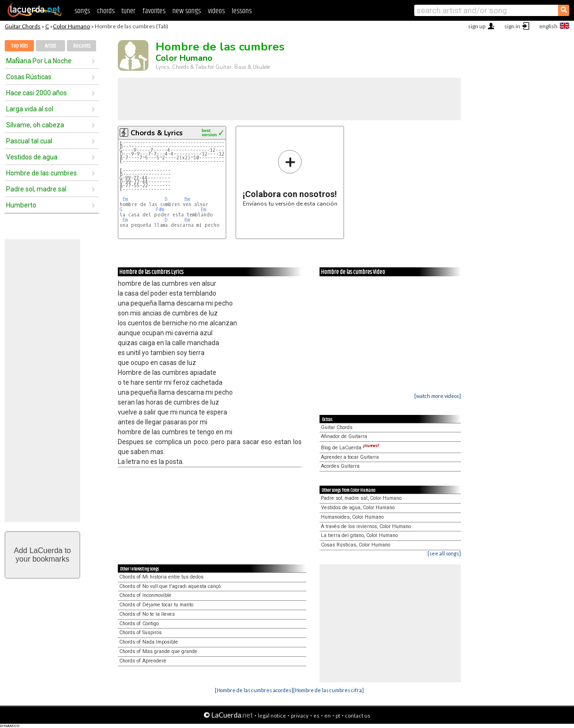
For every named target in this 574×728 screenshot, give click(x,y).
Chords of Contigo (139, 624)
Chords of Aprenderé (143, 661)
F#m (160, 210)
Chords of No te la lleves (147, 614)
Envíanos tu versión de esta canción (290, 178)
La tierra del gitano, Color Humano (359, 535)
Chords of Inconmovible (145, 595)
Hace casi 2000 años (37, 93)
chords (106, 11)
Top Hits (19, 46)
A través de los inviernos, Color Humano (366, 526)
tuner (128, 11)
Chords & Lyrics (157, 133)
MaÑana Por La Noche (39, 61)
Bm (187, 199)
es (316, 716)
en (328, 716)
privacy (300, 716)
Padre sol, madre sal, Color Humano (361, 498)
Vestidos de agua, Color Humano (358, 508)
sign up (477, 26)
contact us (358, 716)
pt (338, 716)
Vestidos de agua (32, 157)
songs (82, 11)
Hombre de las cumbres (41, 173)
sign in (512, 26)
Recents (82, 46)
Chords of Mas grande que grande (158, 651)
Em (125, 199)
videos (216, 11)
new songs (187, 11)
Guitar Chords (23, 26)
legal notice (272, 716)
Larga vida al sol (30, 109)
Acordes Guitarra (340, 466)
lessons (242, 11)
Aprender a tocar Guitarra (350, 457)
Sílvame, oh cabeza (35, 125)
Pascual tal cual (29, 141)
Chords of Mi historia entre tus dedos (161, 577)
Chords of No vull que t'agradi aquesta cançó (170, 586)
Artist (50, 46)
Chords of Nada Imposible (149, 642)
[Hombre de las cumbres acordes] (254, 690)
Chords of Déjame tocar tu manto (156, 605)
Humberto (21, 205)
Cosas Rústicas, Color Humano (356, 545)
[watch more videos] (438, 396)
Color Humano (71, 26)
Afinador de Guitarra (344, 436)
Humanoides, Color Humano (352, 517)
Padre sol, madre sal (36, 189)
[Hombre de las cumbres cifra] (328, 690)
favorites (154, 11)
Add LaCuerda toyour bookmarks (43, 555)
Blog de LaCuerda (350, 448)
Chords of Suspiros (140, 633)
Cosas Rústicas (29, 77)
